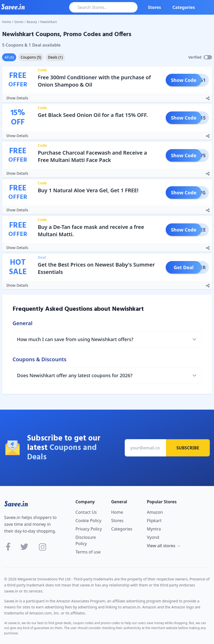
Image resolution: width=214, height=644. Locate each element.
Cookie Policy (88, 521)
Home (7, 22)
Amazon (155, 512)
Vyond (153, 537)
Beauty (32, 22)
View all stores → (164, 546)
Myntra (154, 529)
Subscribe (188, 448)
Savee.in (16, 504)
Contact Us (86, 512)
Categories (184, 7)
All (9, 57)
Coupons (31, 57)
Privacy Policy (89, 529)
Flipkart (154, 521)
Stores (154, 7)
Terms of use (88, 552)
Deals (55, 57)
